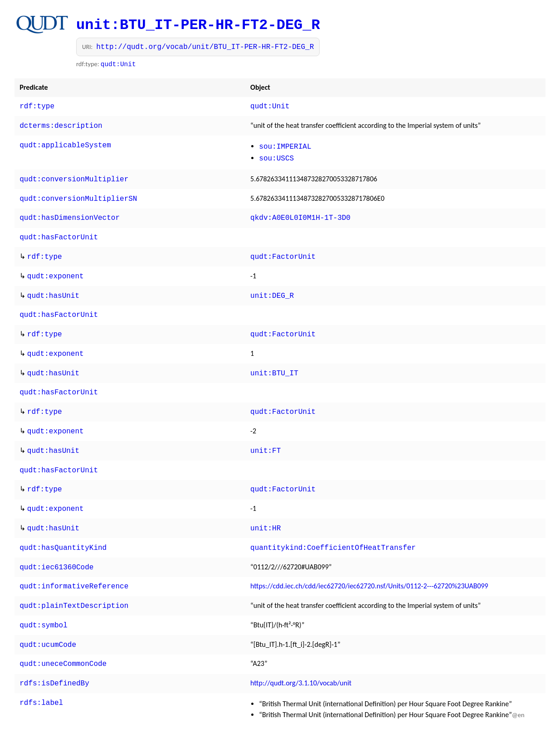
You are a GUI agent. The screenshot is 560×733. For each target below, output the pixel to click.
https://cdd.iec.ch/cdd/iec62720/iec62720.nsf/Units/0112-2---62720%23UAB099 (369, 562)
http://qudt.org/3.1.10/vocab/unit (301, 655)
